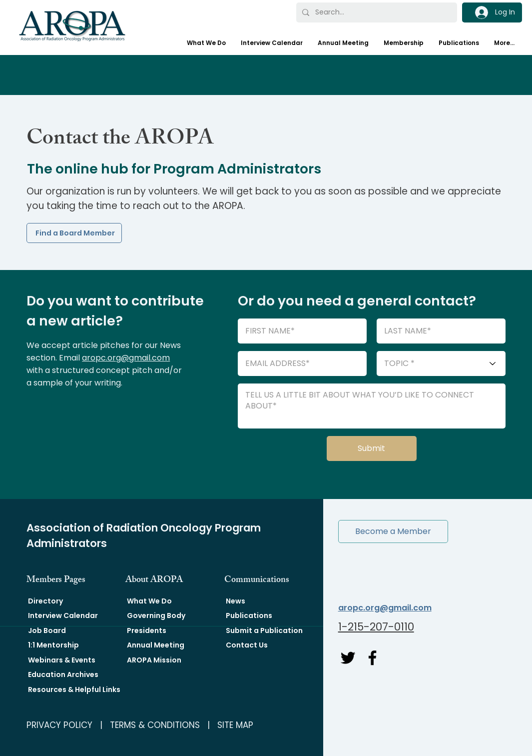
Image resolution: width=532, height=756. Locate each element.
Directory (45, 601)
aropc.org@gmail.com (126, 358)
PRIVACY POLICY (59, 725)
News (236, 601)
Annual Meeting (156, 645)
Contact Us (247, 645)
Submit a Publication (264, 630)
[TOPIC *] (441, 363)
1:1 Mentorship (53, 645)
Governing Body (156, 615)
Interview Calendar (63, 615)
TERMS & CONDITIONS (155, 725)
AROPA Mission (154, 660)
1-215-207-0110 (376, 627)
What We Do (149, 601)
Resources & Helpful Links (74, 689)
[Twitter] (348, 658)
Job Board (47, 630)
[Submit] (372, 448)
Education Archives (63, 674)
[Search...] (376, 12)
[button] (393, 531)
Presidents (147, 630)
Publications (249, 615)
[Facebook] (372, 658)
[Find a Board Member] (74, 233)
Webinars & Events (62, 660)
